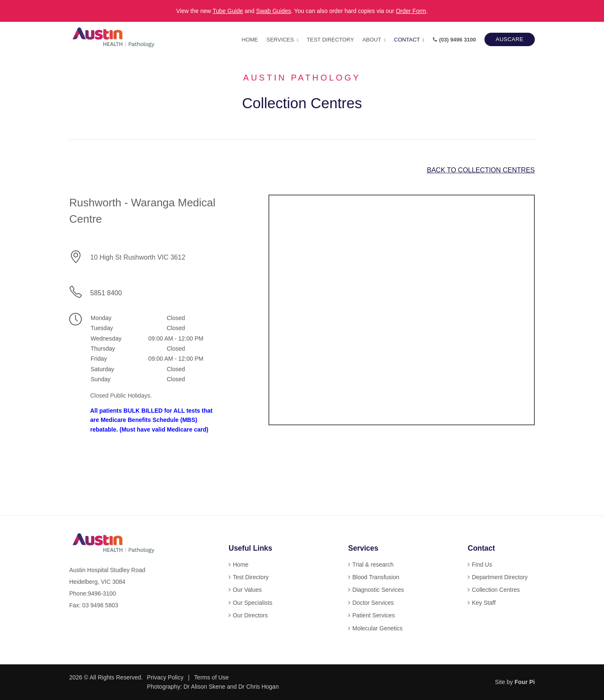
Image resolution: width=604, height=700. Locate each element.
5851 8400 (106, 293)
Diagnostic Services (378, 590)
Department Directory (500, 577)
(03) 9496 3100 (454, 40)
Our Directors (250, 615)
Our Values (247, 590)
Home (250, 40)
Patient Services (374, 615)
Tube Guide (228, 11)
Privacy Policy (165, 677)
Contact (407, 40)
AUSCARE (510, 39)
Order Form (411, 11)
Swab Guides (274, 11)
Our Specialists (253, 603)
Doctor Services (373, 603)
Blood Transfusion (376, 577)
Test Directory (330, 40)
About (372, 40)
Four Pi (525, 682)
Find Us (482, 565)
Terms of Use (211, 677)
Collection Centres (496, 590)
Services (280, 40)
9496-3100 (102, 593)
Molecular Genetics (377, 628)
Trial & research (373, 565)
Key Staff (484, 603)
